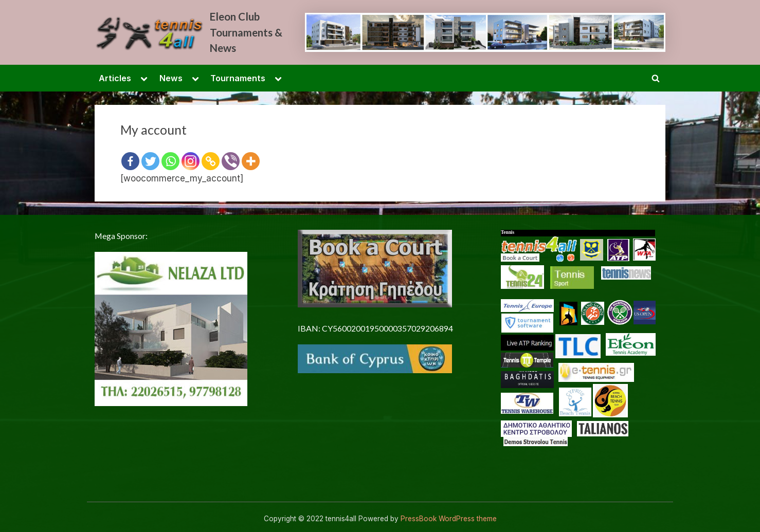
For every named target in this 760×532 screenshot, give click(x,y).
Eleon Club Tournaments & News (246, 32)
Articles (115, 78)
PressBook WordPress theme (449, 519)
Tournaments (238, 78)
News (171, 78)
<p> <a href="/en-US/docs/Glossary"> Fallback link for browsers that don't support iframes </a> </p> (583, 358)
